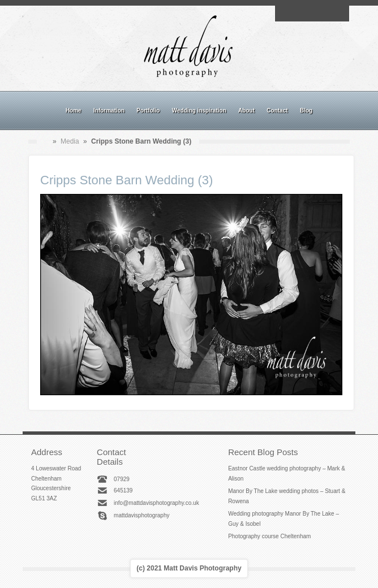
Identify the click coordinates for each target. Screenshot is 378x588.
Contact (277, 111)
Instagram (312, 14)
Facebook (299, 14)
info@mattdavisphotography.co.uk (156, 503)
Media (70, 141)
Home (74, 111)
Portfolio (148, 111)
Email (286, 14)
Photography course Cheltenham (269, 536)
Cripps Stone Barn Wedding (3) (126, 180)
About (246, 111)
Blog (306, 111)
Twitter (338, 14)
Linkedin (325, 14)
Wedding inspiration (199, 111)
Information (109, 111)
